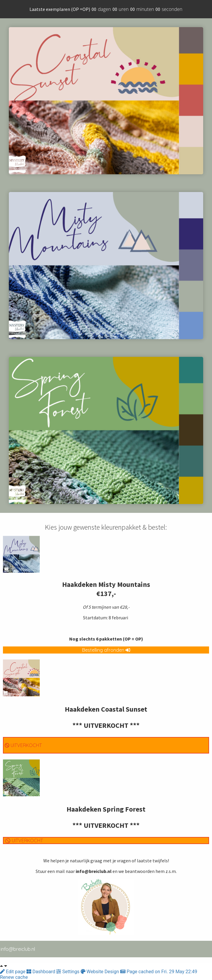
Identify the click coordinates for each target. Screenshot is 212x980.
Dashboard (41, 972)
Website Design (100, 972)
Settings (68, 972)
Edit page (13, 972)
